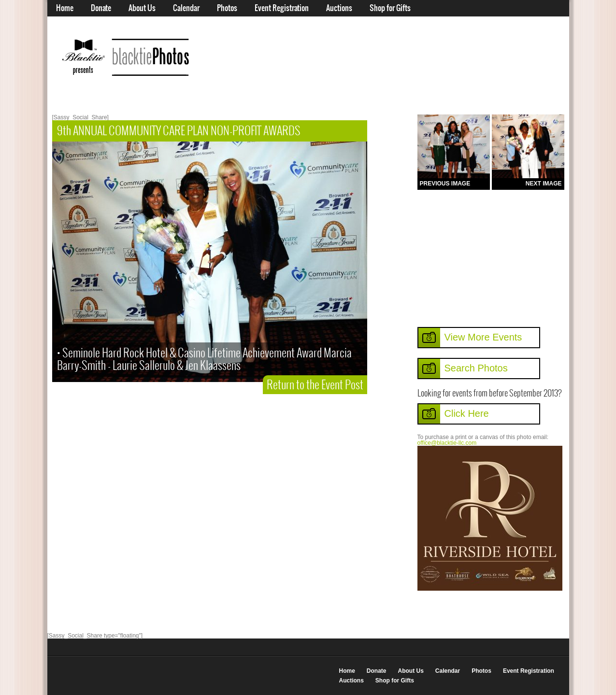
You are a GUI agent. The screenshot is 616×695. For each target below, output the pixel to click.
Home (65, 8)
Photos (227, 8)
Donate (101, 8)
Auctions (339, 8)
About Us (142, 8)
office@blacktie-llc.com (447, 443)
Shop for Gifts (390, 8)
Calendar (186, 8)
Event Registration (282, 8)
